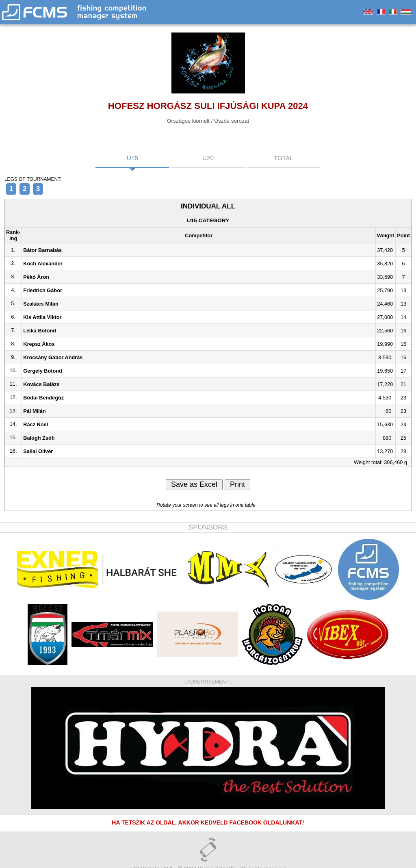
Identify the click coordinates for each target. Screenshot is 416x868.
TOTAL (284, 158)
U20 (208, 158)
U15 (132, 158)
